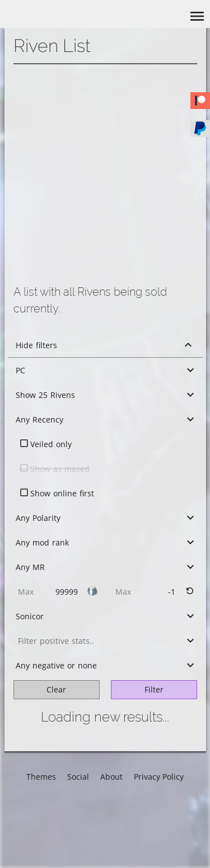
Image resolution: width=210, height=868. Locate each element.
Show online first (62, 493)
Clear (56, 689)
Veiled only (51, 444)
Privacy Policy (159, 777)
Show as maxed (60, 469)
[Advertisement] (105, 175)
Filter (154, 689)
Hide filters (36, 345)
